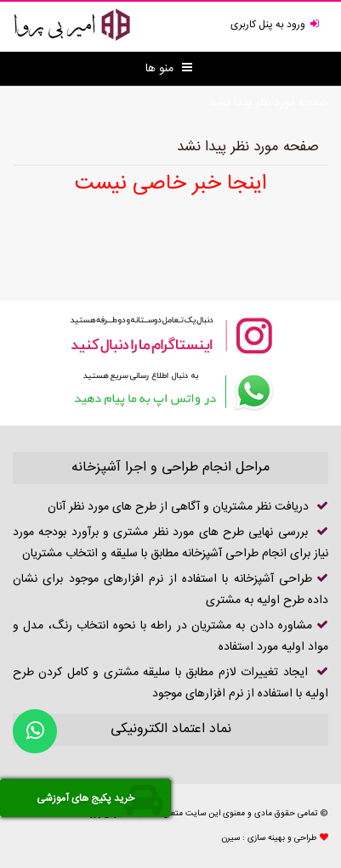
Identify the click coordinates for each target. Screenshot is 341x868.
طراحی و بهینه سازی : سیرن (269, 838)
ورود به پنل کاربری (277, 25)
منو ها (169, 69)
